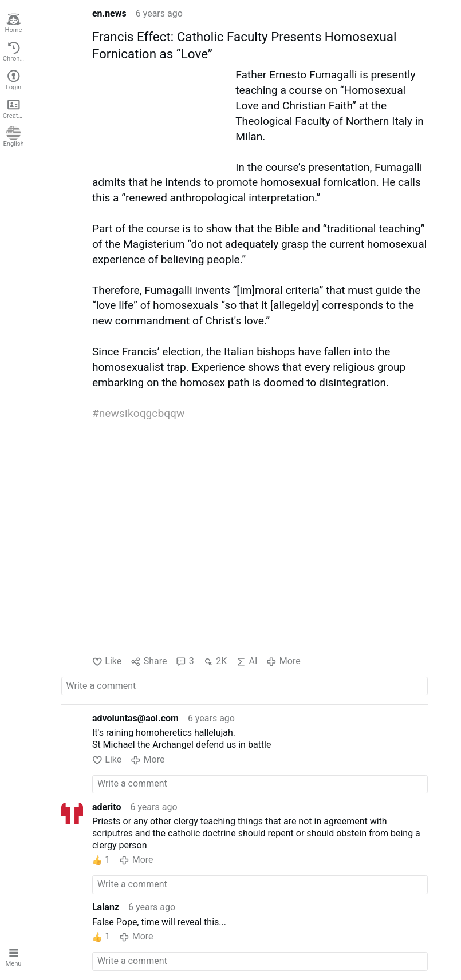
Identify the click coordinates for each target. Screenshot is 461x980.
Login (14, 80)
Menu (13, 956)
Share (149, 661)
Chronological (15, 52)
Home (13, 23)
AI (247, 661)
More (283, 661)
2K (215, 661)
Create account (15, 108)
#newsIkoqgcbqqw (139, 413)
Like (107, 661)
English (13, 137)
